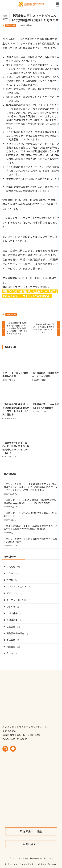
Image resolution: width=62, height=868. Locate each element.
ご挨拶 (12, 580)
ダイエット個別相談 (18, 600)
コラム (12, 573)
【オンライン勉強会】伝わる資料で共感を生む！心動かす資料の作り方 (31, 542)
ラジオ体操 (14, 613)
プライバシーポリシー (18, 858)
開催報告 (13, 647)
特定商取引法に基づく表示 (42, 858)
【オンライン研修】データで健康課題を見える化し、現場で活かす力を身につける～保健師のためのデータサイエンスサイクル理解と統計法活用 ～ (31, 489)
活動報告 (13, 627)
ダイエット (14, 593)
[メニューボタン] (58, 5)
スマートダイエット (19, 587)
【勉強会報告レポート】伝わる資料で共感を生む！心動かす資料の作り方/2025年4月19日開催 (31, 529)
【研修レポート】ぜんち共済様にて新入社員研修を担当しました (31, 516)
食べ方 (12, 653)
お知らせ (13, 567)
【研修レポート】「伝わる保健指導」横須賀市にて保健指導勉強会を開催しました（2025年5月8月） (31, 503)
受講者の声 (10, 25)
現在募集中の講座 (17, 633)
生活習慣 (13, 640)
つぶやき (13, 607)
